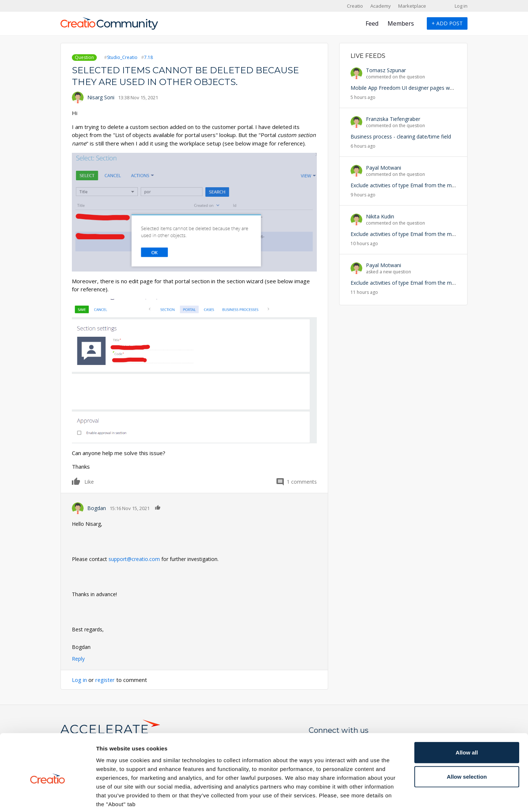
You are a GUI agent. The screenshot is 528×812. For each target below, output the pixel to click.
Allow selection (467, 741)
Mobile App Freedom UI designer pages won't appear (414, 88)
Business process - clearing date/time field (401, 136)
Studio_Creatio (122, 57)
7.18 (148, 57)
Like (76, 481)
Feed (372, 23)
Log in (461, 6)
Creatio (355, 6)
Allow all (467, 717)
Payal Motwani (384, 168)
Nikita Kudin (380, 216)
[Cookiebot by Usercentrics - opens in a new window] (47, 798)
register (106, 680)
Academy (381, 6)
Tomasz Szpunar (386, 70)
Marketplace (412, 6)
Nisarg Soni (101, 97)
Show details (385, 798)
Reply (78, 659)
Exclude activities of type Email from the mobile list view (417, 185)
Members (401, 23)
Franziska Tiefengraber (393, 119)
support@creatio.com (134, 559)
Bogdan (97, 508)
